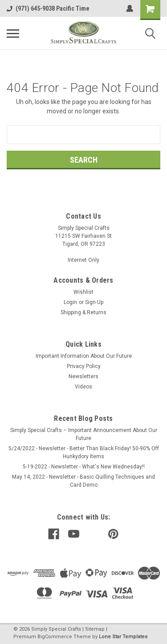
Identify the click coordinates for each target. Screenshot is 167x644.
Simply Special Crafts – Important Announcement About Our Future (84, 434)
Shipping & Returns (83, 312)
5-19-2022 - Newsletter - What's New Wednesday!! (84, 467)
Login (70, 302)
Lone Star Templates (123, 637)
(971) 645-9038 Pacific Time (48, 8)
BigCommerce (55, 637)
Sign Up (94, 302)
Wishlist (83, 292)
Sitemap (95, 629)
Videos (83, 387)
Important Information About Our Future (84, 356)
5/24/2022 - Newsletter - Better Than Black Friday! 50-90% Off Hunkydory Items (84, 452)
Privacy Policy (84, 366)
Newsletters (83, 376)
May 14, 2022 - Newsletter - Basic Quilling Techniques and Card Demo (83, 481)
